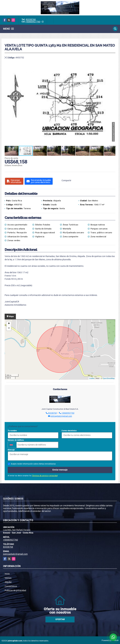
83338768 (31, 19)
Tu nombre (13, 431)
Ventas (8, 578)
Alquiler (8, 582)
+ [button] (9, 324)
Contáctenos (11, 586)
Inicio (7, 574)
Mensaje (12, 450)
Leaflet (92, 378)
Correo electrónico (70, 431)
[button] (113, 65)
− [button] (9, 328)
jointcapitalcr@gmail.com (61, 416)
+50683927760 (33, 22)
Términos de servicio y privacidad (45, 476)
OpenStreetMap (109, 378)
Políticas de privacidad (15, 590)
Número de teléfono (16, 440)
